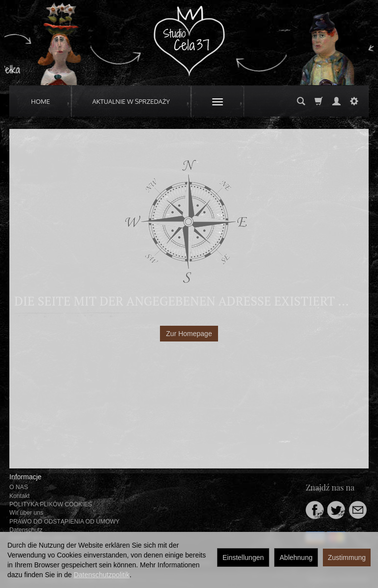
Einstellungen (243, 557)
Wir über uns (26, 513)
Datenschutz (26, 530)
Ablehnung (296, 557)
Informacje (25, 477)
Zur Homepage (189, 334)
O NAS (19, 487)
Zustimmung (347, 557)
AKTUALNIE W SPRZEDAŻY (131, 101)
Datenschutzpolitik (102, 575)
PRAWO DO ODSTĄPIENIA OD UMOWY (64, 522)
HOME (41, 101)
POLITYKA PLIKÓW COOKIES (51, 504)
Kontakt (19, 496)
